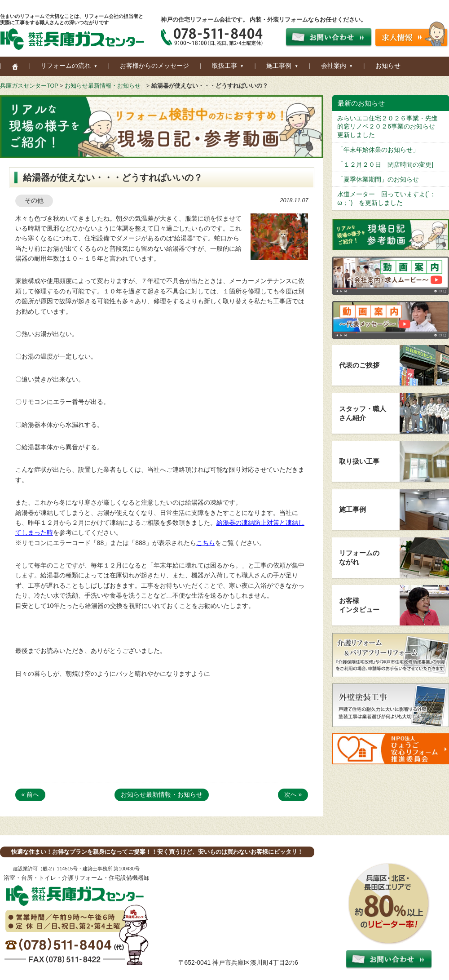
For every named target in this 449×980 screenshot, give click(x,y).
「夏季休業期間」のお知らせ (378, 179)
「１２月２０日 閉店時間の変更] (385, 164)
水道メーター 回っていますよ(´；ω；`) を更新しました (386, 198)
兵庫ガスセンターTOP (29, 86)
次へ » (293, 794)
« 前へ (31, 794)
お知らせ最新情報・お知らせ (103, 86)
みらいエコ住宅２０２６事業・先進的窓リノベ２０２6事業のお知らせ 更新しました (389, 126)
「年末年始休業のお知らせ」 (378, 150)
